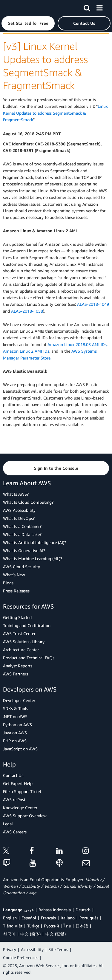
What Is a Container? (22, 526)
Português (89, 918)
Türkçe (33, 926)
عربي (29, 910)
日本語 (82, 926)
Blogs (8, 583)
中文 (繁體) (56, 934)
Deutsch (83, 910)
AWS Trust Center (19, 633)
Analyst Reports (18, 666)
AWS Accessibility (19, 510)
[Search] (87, 7)
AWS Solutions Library (24, 642)
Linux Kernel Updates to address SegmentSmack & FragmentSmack (55, 113)
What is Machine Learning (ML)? (33, 559)
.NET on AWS (15, 716)
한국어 (9, 934)
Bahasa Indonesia (55, 910)
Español (29, 918)
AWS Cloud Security (22, 567)
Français (48, 918)
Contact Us (13, 775)
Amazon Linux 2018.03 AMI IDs (77, 344)
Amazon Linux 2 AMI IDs (26, 351)
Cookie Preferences (21, 957)
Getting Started (17, 617)
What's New (14, 575)
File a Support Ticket (22, 791)
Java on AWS (15, 733)
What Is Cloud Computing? (28, 502)
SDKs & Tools (16, 708)
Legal (8, 824)
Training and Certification (27, 625)
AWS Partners (16, 674)
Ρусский (51, 926)
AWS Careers (15, 832)
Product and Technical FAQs (29, 658)
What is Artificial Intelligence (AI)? (34, 542)
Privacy (10, 949)
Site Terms (58, 949)
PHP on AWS (15, 741)
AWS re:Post (14, 799)
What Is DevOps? (19, 518)
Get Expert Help (18, 783)
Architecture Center (21, 650)
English (10, 918)
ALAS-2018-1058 (27, 311)
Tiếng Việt (13, 926)
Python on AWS (17, 725)
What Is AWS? (16, 494)
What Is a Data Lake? (22, 534)
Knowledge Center (20, 808)
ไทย (67, 926)
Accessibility (32, 949)
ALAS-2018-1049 (93, 304)
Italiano (68, 918)
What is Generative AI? (24, 550)
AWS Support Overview (25, 816)
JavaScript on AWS (20, 749)
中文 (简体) (30, 934)
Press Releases (16, 591)
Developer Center (19, 700)
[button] (28, 23)
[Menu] (99, 7)
